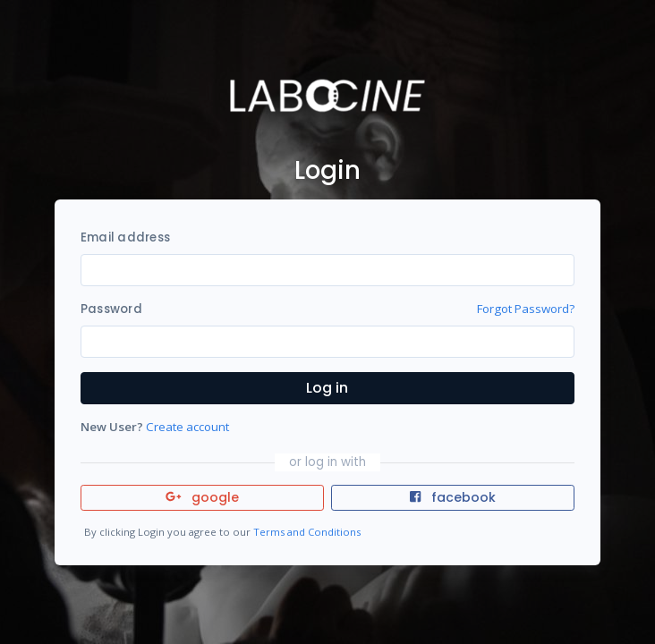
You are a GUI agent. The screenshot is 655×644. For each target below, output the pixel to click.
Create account (187, 427)
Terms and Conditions (307, 532)
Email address (125, 237)
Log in (327, 388)
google (203, 497)
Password (111, 309)
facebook (453, 497)
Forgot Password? (526, 309)
